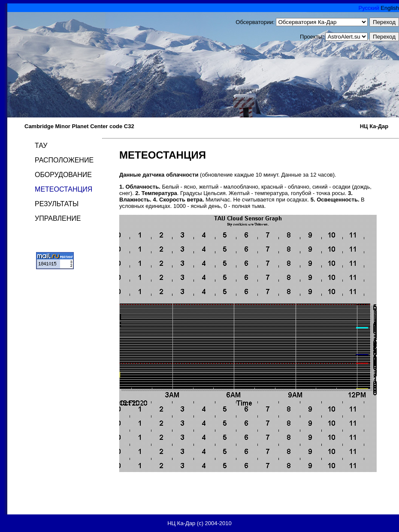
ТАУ (41, 146)
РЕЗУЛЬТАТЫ (57, 204)
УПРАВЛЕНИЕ (58, 218)
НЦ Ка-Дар (374, 126)
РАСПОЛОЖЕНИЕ (64, 160)
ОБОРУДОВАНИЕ (63, 175)
